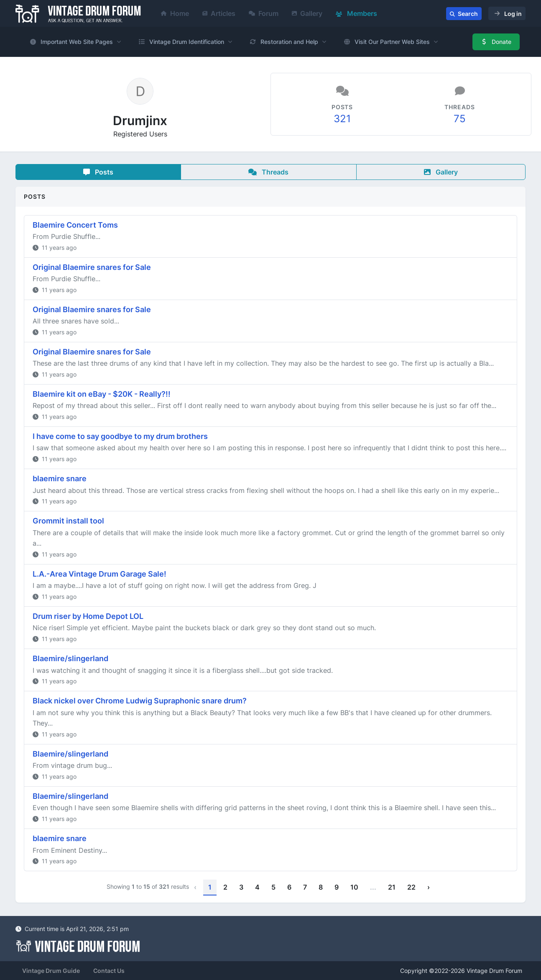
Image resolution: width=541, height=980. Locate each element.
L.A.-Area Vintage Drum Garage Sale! (100, 574)
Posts (98, 172)
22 (411, 887)
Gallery (307, 13)
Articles (219, 13)
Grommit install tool (68, 521)
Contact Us (109, 971)
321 (342, 119)
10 (354, 887)
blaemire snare (60, 478)
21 (392, 887)
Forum (264, 13)
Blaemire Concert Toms (75, 225)
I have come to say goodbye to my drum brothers (120, 436)
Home (175, 13)
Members (356, 13)
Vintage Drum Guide (51, 971)
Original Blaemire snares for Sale (92, 267)
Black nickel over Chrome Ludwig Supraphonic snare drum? (140, 701)
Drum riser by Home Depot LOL (88, 616)
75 (460, 119)
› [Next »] (429, 887)
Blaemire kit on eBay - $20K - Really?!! (102, 394)
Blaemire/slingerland (70, 658)
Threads (268, 172)
